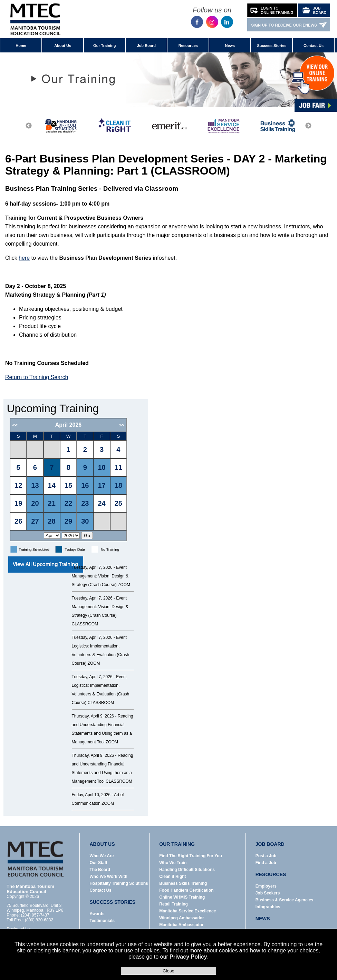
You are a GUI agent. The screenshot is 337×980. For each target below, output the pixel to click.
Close (168, 971)
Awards (97, 914)
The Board (100, 870)
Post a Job (266, 856)
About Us (63, 46)
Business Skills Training (183, 883)
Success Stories (272, 46)
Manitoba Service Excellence (187, 911)
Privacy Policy (188, 957)
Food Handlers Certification (186, 890)
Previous (29, 126)
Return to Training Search (37, 377)
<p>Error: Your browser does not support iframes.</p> (77, 479)
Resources (188, 46)
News (230, 46)
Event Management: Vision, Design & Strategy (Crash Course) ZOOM (101, 576)
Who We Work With (108, 877)
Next (308, 126)
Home (21, 46)
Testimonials (102, 921)
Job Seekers (268, 893)
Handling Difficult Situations (187, 870)
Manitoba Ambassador (181, 925)
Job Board (146, 46)
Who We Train (173, 863)
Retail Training (174, 904)
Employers (266, 886)
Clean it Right (172, 877)
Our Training (104, 46)
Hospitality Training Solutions (119, 883)
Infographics (268, 907)
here (24, 258)
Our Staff (98, 863)
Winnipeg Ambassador (181, 918)
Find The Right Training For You (191, 856)
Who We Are (102, 856)
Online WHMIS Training (182, 897)
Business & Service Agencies (285, 900)
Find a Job (266, 863)
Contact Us (314, 46)
